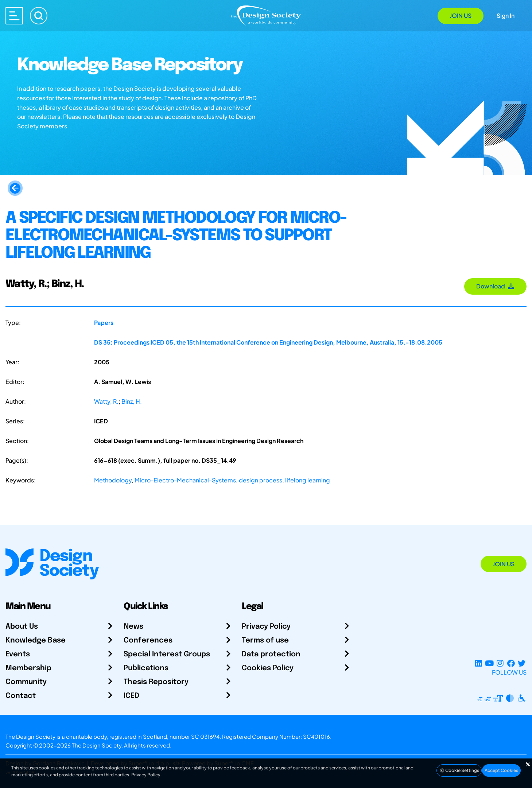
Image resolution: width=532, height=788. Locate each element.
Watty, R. (106, 401)
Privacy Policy (266, 627)
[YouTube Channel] (489, 663)
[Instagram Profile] (500, 663)
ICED (131, 696)
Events (18, 654)
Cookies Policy (268, 668)
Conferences (148, 641)
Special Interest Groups (167, 654)
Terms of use (265, 641)
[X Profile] (522, 663)
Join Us (461, 15)
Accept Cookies (501, 770)
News (133, 627)
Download (495, 286)
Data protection (271, 654)
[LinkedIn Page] (479, 663)
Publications (146, 668)
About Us (22, 627)
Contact (21, 696)
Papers (104, 323)
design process (261, 480)
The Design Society (97, 745)
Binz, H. (132, 401)
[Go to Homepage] (266, 15)
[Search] (39, 16)
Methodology (113, 480)
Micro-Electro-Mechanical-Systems (185, 480)
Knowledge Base (36, 641)
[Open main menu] (14, 16)
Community (26, 682)
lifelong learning (308, 480)
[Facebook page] (511, 663)
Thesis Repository (156, 682)
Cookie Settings (459, 770)
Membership (28, 668)
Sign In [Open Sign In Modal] (506, 15)
